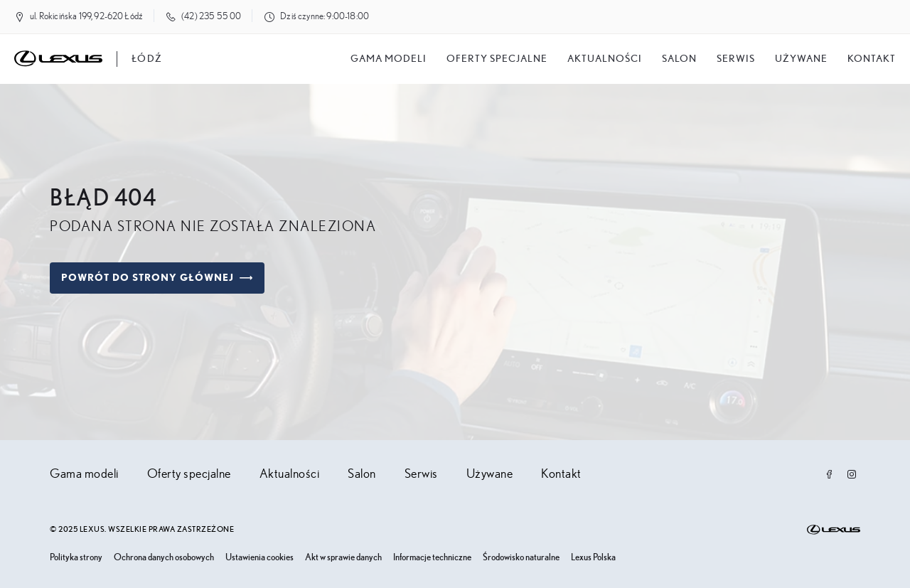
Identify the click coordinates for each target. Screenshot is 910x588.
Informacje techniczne (432, 558)
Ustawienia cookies (259, 558)
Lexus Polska (593, 558)
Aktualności (605, 59)
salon (679, 59)
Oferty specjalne (497, 59)
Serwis (736, 59)
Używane (801, 59)
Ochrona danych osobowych (164, 558)
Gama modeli (389, 59)
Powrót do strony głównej (157, 278)
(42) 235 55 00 (211, 17)
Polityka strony (76, 558)
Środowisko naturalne (521, 558)
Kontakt (872, 59)
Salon (362, 474)
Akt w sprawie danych (343, 558)
